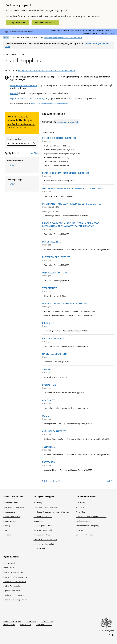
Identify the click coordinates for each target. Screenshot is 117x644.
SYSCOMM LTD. (50, 288)
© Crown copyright (106, 631)
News (109, 30)
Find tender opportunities (43, 530)
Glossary (7, 526)
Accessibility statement (12, 621)
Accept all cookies (17, 23)
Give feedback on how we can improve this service (63, 37)
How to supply (39, 521)
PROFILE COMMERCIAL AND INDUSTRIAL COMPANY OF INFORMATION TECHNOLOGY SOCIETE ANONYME (71, 225)
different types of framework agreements (49, 104)
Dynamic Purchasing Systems (24, 85)
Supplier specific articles (43, 526)
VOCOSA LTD (49, 400)
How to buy (38, 503)
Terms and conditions (44, 624)
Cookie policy (31, 621)
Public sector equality (84, 521)
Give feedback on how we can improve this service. (21, 126)
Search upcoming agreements (15, 507)
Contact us (7, 535)
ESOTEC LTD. (49, 462)
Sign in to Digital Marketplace (15, 581)
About (100, 30)
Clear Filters (34, 153)
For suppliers (89, 30)
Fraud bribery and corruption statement (91, 516)
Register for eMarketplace (13, 572)
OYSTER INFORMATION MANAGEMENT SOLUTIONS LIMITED (73, 188)
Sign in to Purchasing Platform (15, 600)
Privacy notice (25, 624)
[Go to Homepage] (106, 623)
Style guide (8, 530)
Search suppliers (14, 139)
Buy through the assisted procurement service (51, 512)
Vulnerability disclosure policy (87, 526)
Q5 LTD (46, 416)
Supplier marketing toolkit (44, 544)
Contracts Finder (10, 563)
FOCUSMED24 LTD (52, 242)
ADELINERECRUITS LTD (54, 431)
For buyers (76, 30)
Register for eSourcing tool (14, 586)
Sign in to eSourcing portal (14, 595)
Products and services (12, 516)
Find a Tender (9, 568)
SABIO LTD (48, 369)
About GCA (80, 507)
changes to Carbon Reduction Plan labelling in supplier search (47, 70)
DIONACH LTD (49, 385)
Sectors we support (11, 521)
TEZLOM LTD (49, 447)
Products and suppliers (60, 30)
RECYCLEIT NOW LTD (53, 338)
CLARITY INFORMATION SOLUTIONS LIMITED (65, 173)
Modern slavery (9, 624)
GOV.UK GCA (81, 503)
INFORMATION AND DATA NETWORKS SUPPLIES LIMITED (72, 204)
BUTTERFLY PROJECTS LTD (56, 257)
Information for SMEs (42, 535)
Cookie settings (47, 621)
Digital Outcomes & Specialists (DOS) (27, 98)
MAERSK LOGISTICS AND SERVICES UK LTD (64, 303)
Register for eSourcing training (15, 577)
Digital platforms (107, 33)
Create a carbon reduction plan (45, 539)
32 (59, 481)
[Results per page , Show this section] (22, 183)
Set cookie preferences (45, 23)
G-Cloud (14, 93)
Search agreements (11, 503)
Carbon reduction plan (85, 535)
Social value (80, 530)
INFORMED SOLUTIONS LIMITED (59, 138)
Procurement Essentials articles (46, 507)
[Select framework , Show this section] (22, 164)
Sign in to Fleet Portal (12, 591)
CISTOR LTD (48, 323)
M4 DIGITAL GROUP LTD (54, 354)
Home (6, 55)
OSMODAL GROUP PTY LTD (56, 273)
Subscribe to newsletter (43, 516)
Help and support (90, 33)
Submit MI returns (40, 549)
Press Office (80, 512)
